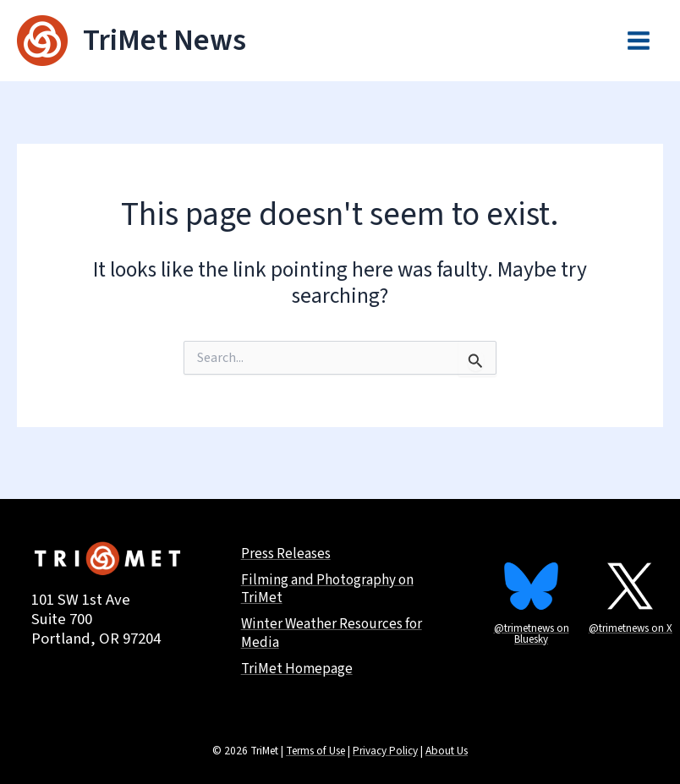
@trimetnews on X (631, 619)
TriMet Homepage (299, 669)
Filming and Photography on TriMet (331, 586)
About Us (447, 751)
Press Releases (289, 548)
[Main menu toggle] (639, 41)
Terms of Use (315, 751)
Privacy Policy (385, 751)
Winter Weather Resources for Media (336, 633)
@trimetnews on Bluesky (532, 625)
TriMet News (165, 41)
